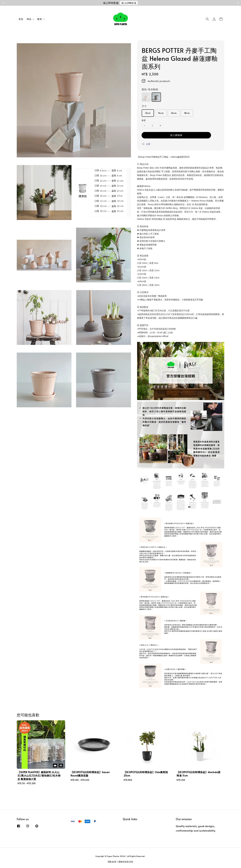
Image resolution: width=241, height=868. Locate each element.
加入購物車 (176, 135)
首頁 (21, 19)
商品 (29, 19)
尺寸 (144, 106)
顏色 (150, 89)
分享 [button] (146, 144)
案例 (39, 19)
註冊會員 (143, 3)
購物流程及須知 (126, 862)
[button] (207, 19)
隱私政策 (112, 862)
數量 (144, 120)
